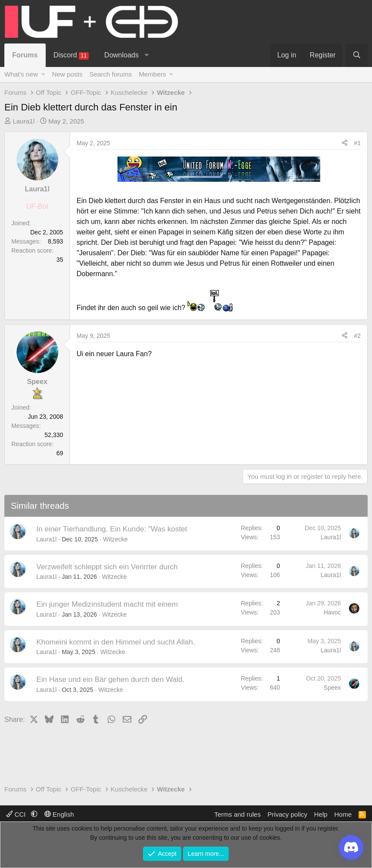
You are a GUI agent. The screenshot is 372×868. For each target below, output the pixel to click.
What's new (21, 74)
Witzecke (116, 539)
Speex (332, 688)
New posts (67, 74)
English (59, 814)
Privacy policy (288, 814)
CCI (17, 814)
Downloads (122, 55)
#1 (357, 143)
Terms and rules (237, 814)
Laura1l (23, 121)
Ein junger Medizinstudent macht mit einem (107, 604)
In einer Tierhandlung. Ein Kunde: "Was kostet (112, 529)
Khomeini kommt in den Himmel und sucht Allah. (116, 642)
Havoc (332, 612)
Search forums (111, 74)
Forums (25, 55)
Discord (71, 55)
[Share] (345, 143)
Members (152, 74)
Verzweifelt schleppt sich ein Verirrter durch (107, 567)
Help (321, 814)
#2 (357, 336)
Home (343, 814)
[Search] (357, 55)
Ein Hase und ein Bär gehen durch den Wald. (111, 679)
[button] (146, 55)
